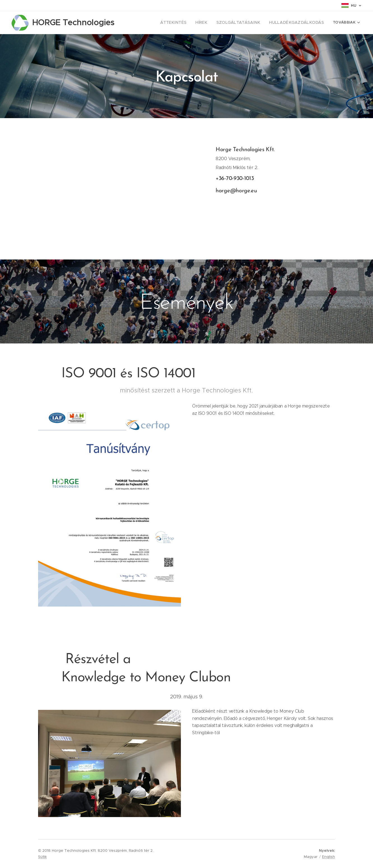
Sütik (42, 857)
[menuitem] (188, 23)
